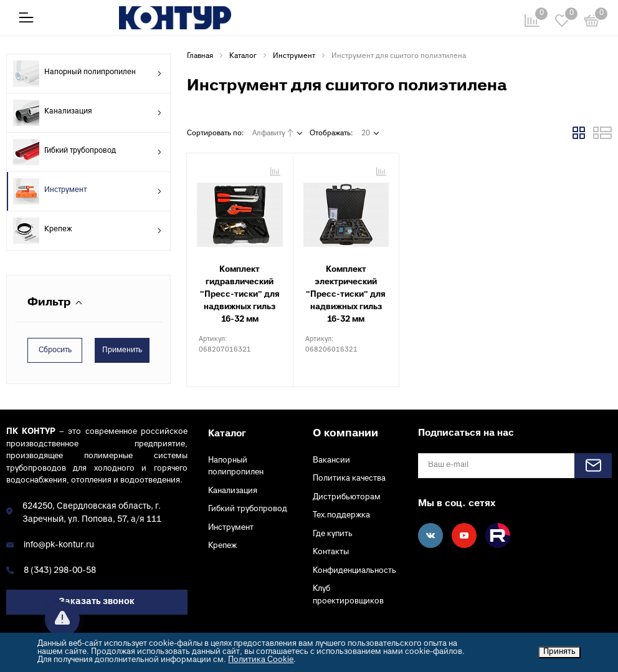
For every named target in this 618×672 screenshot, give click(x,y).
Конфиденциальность (354, 571)
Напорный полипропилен (88, 74)
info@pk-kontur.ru (59, 545)
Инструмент (88, 191)
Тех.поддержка (341, 516)
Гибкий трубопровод (88, 152)
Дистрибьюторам (347, 497)
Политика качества (349, 479)
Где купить (333, 534)
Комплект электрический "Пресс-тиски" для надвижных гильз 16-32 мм (346, 295)
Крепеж (88, 231)
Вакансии (331, 461)
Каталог (227, 434)
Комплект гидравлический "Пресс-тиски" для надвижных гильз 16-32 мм (240, 295)
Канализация (88, 113)
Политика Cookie (261, 660)
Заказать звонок (97, 602)
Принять (559, 652)
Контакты (331, 552)
